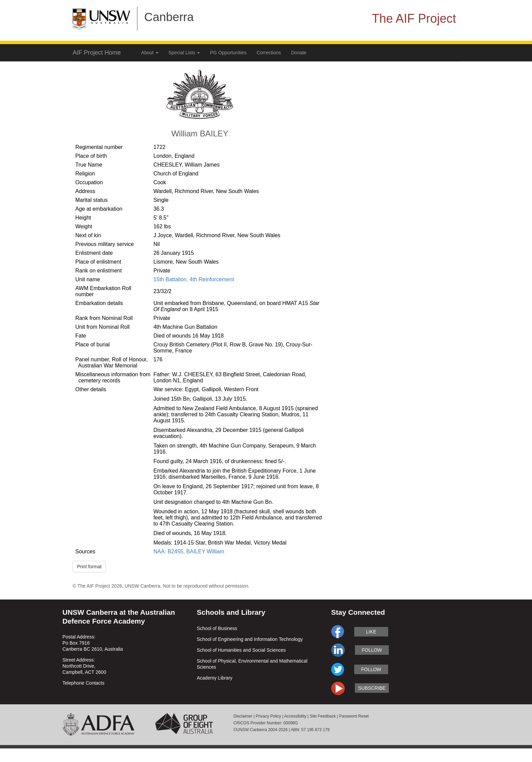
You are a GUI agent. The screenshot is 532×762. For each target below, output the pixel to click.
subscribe (372, 688)
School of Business (217, 628)
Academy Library (215, 678)
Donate (299, 53)
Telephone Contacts (83, 683)
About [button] (150, 53)
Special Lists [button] (184, 53)
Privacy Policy (269, 716)
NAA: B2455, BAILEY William (189, 551)
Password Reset (354, 716)
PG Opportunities (228, 53)
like (371, 632)
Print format (89, 567)
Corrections (269, 53)
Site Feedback (323, 716)
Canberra (169, 17)
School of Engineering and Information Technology (250, 639)
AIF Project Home (97, 53)
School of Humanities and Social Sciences (241, 650)
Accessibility (295, 716)
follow (372, 650)
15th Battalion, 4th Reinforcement (194, 279)
